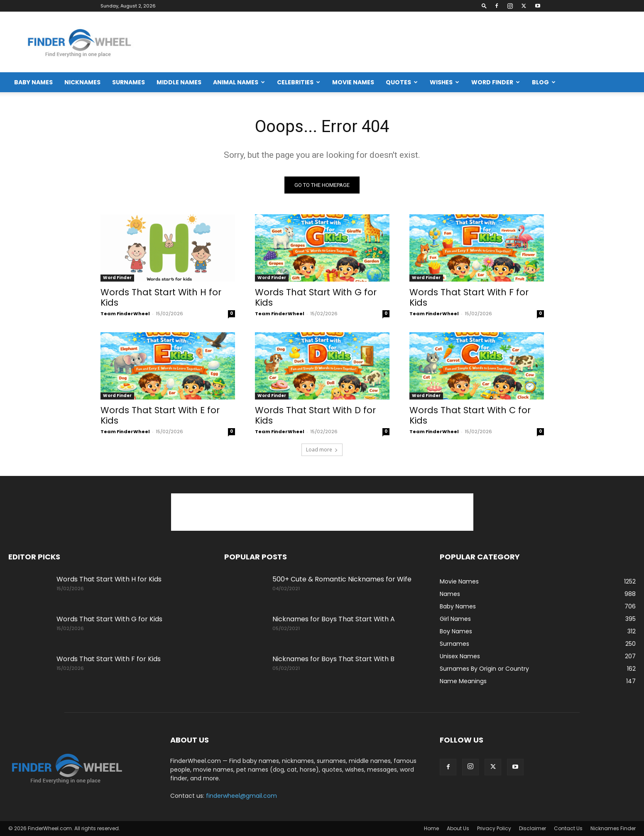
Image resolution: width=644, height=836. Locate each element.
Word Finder (496, 82)
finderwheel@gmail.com (241, 796)
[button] (484, 6)
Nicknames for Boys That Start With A (334, 619)
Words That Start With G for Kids (316, 297)
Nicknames (82, 82)
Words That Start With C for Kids (470, 415)
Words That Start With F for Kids (469, 297)
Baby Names (33, 82)
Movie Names (353, 82)
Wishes (444, 82)
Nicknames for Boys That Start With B (333, 659)
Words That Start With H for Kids (161, 297)
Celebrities (299, 82)
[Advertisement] (485, 42)
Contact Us (568, 828)
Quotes (402, 82)
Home (431, 828)
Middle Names (179, 82)
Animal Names (239, 82)
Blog (544, 82)
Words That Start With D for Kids (315, 415)
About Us (458, 828)
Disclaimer (533, 828)
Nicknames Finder (613, 828)
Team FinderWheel (125, 314)
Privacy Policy (494, 828)
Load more (322, 450)
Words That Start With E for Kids (160, 415)
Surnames (129, 82)
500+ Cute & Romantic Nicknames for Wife (342, 579)
